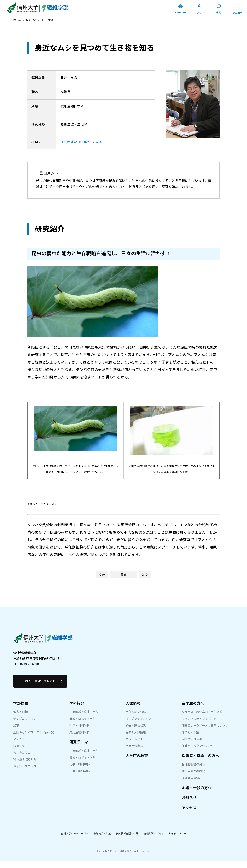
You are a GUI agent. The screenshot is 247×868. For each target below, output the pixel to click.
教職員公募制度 (102, 840)
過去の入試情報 (136, 739)
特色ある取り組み (25, 766)
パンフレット (134, 746)
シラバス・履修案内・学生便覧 (202, 719)
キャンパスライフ (25, 773)
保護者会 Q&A (191, 785)
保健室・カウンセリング (198, 752)
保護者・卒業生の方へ (200, 762)
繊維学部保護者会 (193, 778)
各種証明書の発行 (193, 771)
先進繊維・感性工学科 (84, 719)
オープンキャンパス (139, 725)
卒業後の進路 (134, 752)
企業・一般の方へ (197, 794)
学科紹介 (77, 710)
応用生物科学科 (80, 739)
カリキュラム (22, 759)
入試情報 (133, 710)
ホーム (17, 24)
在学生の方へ (193, 710)
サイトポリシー (177, 840)
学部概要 (21, 710)
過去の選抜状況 (136, 732)
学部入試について (137, 719)
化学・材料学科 (80, 732)
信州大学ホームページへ (75, 840)
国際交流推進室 (192, 746)
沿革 (16, 732)
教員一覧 (31, 24)
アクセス (19, 746)
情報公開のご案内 (154, 840)
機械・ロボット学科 (82, 725)
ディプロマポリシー (26, 725)
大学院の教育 (137, 762)
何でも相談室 (190, 739)
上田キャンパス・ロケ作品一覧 (34, 739)
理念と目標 (21, 719)
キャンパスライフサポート (199, 725)
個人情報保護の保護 (127, 840)
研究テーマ (79, 749)
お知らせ (189, 804)
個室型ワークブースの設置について (205, 732)
